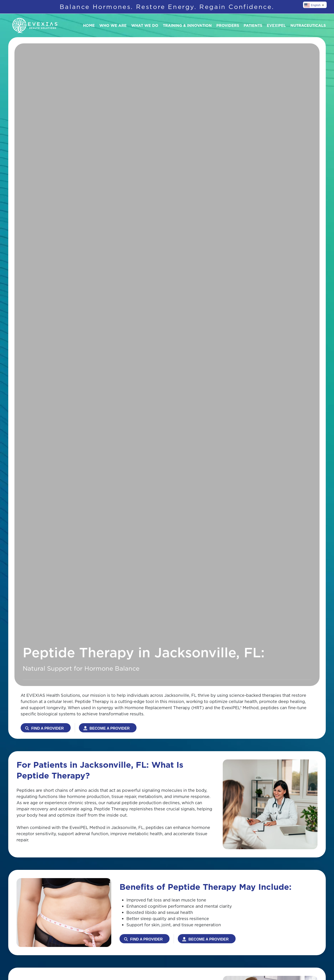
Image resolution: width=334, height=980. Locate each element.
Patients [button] (253, 25)
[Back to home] (35, 26)
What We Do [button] (145, 25)
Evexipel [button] (276, 25)
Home (89, 25)
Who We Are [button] (113, 25)
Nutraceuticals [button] (308, 25)
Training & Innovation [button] (187, 25)
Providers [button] (228, 25)
